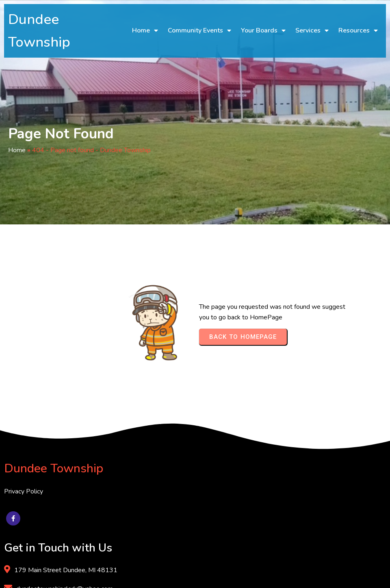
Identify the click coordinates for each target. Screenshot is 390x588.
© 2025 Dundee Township (42, 575)
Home (17, 150)
